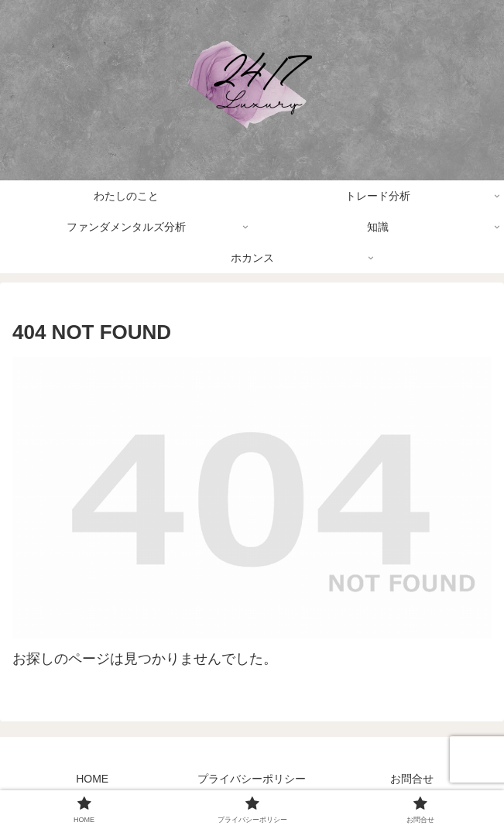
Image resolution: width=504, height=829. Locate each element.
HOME (92, 779)
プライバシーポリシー (252, 779)
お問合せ (412, 779)
